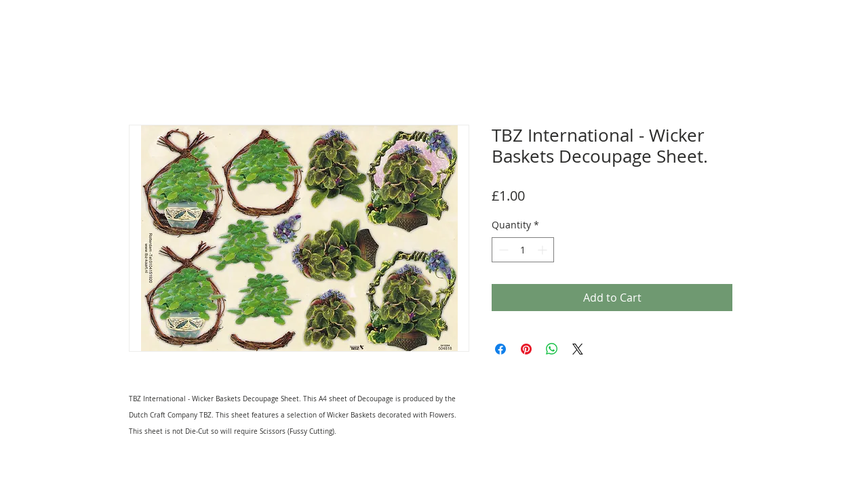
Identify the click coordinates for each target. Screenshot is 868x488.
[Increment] (544, 250)
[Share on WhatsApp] (552, 349)
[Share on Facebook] (500, 349)
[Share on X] (578, 349)
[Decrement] (502, 250)
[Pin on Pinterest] (526, 349)
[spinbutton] (523, 250)
